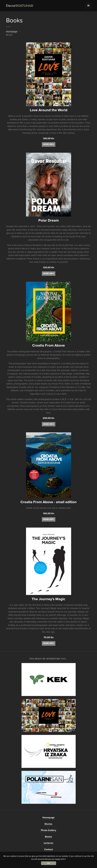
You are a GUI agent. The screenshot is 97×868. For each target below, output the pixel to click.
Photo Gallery (49, 830)
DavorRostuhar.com (20, 6)
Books (49, 837)
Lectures (49, 843)
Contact (49, 849)
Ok (49, 863)
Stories (48, 824)
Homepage (12, 31)
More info (49, 144)
